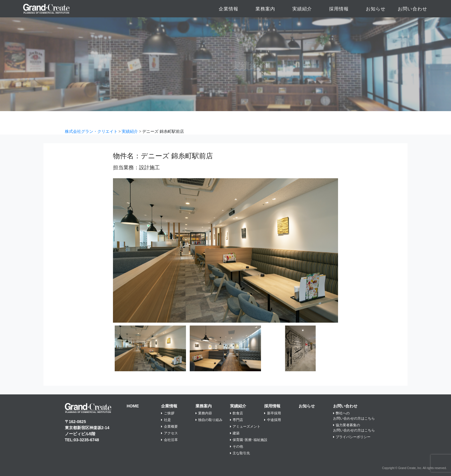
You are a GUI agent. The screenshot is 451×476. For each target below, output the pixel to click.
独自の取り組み (209, 420)
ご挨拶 (168, 413)
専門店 (237, 420)
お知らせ (376, 9)
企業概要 (169, 427)
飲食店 (237, 413)
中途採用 (273, 420)
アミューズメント (245, 427)
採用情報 (339, 9)
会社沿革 (169, 440)
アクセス (169, 433)
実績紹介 (302, 9)
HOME (133, 406)
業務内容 (204, 413)
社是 (166, 420)
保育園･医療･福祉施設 (249, 440)
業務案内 (265, 9)
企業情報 (229, 9)
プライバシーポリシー (352, 437)
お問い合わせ (412, 9)
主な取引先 (240, 453)
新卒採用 (273, 413)
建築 (235, 433)
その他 (237, 446)
